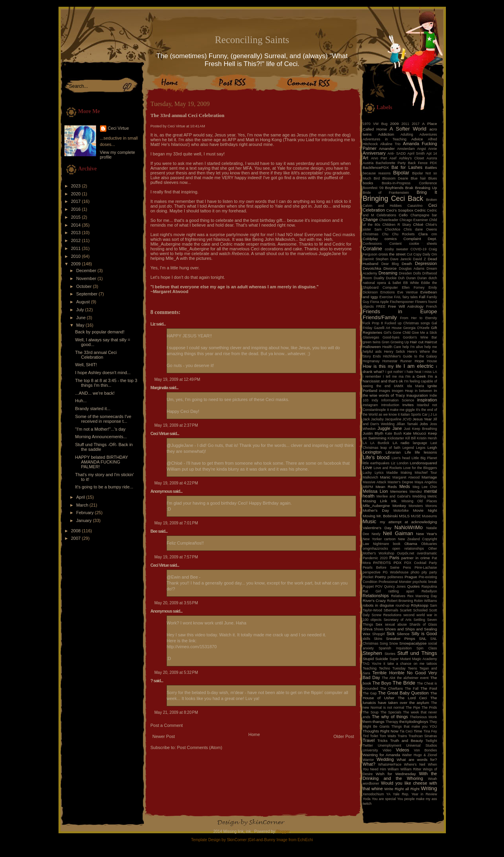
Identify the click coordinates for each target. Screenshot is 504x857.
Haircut (431, 342)
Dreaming (388, 273)
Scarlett (406, 610)
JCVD (407, 419)
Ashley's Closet (412, 158)
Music (370, 521)
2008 (77, 531)
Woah (433, 779)
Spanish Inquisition (395, 648)
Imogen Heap (402, 391)
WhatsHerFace (390, 764)
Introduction (390, 405)
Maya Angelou (426, 482)
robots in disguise (378, 605)
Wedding (385, 759)
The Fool (429, 688)
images (385, 391)
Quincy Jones (395, 586)
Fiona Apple (380, 302)
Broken (432, 200)
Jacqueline (393, 419)
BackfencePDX (376, 167)
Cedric (420, 210)
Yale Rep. (401, 794)
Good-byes (391, 337)
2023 (77, 186)
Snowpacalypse (413, 643)
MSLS (404, 516)
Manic (385, 477)
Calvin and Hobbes (382, 206)
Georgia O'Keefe (416, 328)
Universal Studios (421, 745)
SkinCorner (237, 840)
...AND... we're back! (95, 393)
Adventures (428, 134)
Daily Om (430, 254)
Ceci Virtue (119, 128)
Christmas (371, 234)
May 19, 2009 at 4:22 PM (176, 483)
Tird (366, 736)
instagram (371, 405)
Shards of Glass (423, 624)
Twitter (368, 745)
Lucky (367, 473)
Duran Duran (417, 278)
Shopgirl (378, 634)
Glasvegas (371, 337)
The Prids (429, 708)
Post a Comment (167, 725)
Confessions (372, 244)
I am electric (419, 366)
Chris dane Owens (420, 229)
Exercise (386, 297)
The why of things (390, 717)
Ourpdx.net (406, 553)
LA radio (401, 443)
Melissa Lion (376, 491)
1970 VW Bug (375, 124)
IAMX (398, 386)
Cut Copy (414, 254)
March (83, 505)
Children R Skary (396, 225)
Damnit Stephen (376, 259)
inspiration (427, 400)
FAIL (398, 297)
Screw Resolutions (386, 615)
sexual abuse (396, 624)
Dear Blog (390, 264)
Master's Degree (400, 482)
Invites (408, 405)
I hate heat (413, 372)
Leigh (432, 447)
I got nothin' (395, 372)
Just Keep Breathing (421, 429)
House (432, 361)
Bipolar (401, 173)
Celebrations (386, 215)
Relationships (376, 596)
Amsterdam (406, 149)
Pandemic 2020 (375, 558)
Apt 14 (432, 153)
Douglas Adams (412, 269)
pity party (429, 572)
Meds (405, 486)
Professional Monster (395, 582)
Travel (369, 740)
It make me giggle (401, 410)
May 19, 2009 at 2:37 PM (176, 425)
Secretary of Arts (397, 620)
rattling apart (401, 591)
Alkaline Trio (391, 144)
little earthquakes (376, 463)
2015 (77, 217)
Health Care (392, 347)
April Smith (416, 153)
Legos (421, 448)
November (87, 278)
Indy (375, 400)
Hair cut (417, 342)
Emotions (388, 292)
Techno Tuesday (392, 668)
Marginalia (159, 388)
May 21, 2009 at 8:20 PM (176, 712)
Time (418, 731)
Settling (419, 620)
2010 (77, 256)
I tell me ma (393, 376)
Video (387, 750)
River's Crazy (375, 601)
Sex (379, 624)
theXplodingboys (414, 722)
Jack (366, 419)
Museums (429, 516)
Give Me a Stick (425, 333)
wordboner (371, 783)
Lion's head (401, 458)
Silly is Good (424, 634)
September (88, 294)
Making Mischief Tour (419, 473)
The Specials (391, 712)
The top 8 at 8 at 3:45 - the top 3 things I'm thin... (106, 383)
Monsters (416, 506)
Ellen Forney (413, 288)
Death (407, 264)
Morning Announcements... (101, 437)
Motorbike (401, 511)
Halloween (372, 347)
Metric (432, 496)
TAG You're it (374, 664)
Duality (379, 278)
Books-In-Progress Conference (410, 183)
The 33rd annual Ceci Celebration (96, 355)
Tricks (382, 741)
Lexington (372, 452)
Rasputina (429, 586)
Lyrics (379, 473)
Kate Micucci (415, 433)
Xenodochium (374, 794)
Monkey (399, 506)
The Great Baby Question (403, 693)
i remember (372, 376)
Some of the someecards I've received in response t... (103, 419)
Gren (385, 342)
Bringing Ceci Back (393, 199)
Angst (422, 149)
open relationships (408, 549)
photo (415, 572)
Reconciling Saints (252, 40)
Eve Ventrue (408, 292)
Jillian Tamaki (407, 424)
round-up (403, 605)
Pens (407, 568)
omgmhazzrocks (376, 549)
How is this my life (382, 366)
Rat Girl (372, 591)
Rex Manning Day (422, 596)
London (403, 463)
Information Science (397, 400)
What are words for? (417, 760)
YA (388, 794)
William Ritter (411, 769)
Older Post (344, 736)
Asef (393, 158)
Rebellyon (429, 591)
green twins (372, 342)
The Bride (404, 683)
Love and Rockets (388, 468)
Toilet (374, 736)
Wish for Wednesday (396, 774)
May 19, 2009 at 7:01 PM (176, 523)
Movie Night (425, 510)
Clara (423, 234)
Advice (417, 139)
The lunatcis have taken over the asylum (400, 700)
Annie (433, 149)
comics (391, 239)
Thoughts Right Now (381, 731)
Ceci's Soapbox (400, 210)
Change (371, 219)
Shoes (379, 629)
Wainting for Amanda (382, 755)
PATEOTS (382, 563)
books (368, 183)
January (85, 520)
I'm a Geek (415, 376)
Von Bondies (425, 750)
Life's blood (376, 457)
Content (395, 244)
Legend (408, 448)
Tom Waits (388, 736)
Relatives (398, 596)
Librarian (393, 452)
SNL (423, 638)
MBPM (368, 487)
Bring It (427, 192)
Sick (391, 634)
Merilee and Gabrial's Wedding (401, 496)
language (420, 443)
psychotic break (425, 582)
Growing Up (400, 342)
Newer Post (164, 736)
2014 (77, 225)
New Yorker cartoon (379, 539)
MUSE (416, 516)
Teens (412, 668)
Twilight (431, 741)
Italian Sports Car (414, 414)
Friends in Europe (400, 311)
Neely (376, 534)
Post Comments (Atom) (200, 747)
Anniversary (374, 153)
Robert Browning (400, 601)
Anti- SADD (396, 153)
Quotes (413, 586)
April (81, 497)
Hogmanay (371, 361)
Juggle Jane (390, 428)
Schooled (420, 610)
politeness (395, 577)
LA (365, 443)
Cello (403, 215)
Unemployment (390, 745)
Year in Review (424, 794)
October (85, 286)
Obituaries (429, 544)
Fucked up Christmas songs (407, 323)
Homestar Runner (397, 361)
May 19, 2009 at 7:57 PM (176, 557)
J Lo (434, 414)
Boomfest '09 (373, 188)
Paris (394, 558)
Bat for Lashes (407, 167)
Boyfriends (394, 188)
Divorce (390, 268)
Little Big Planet (424, 458)
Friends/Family (380, 317)
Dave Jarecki (401, 259)
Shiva (368, 629)
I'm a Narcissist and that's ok (400, 379)
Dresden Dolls (410, 273)
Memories (399, 491)
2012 (77, 240)
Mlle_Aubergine (377, 506)
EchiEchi (305, 840)
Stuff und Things (417, 653)
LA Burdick (380, 443)
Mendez (416, 492)
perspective (372, 572)
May (81, 325)
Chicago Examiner (414, 220)
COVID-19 (418, 249)
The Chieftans (392, 689)
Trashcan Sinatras (423, 736)
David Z (419, 259)
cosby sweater (396, 249)
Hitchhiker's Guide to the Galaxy (410, 356)
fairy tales (410, 297)
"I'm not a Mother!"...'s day (100, 429)
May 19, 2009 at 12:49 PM (177, 379)
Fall (422, 297)
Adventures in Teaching (385, 139)
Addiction (386, 134)
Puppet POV (373, 586)
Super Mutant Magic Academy (413, 659)
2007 (77, 538)
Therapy (392, 722)
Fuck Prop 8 (373, 323)
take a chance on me (406, 664)
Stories (390, 654)
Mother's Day (376, 510)
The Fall (412, 689)
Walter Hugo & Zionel (420, 755)
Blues (432, 178)
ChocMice (393, 229)
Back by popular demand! (100, 332)
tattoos (432, 664)
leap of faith (390, 448)
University (371, 750)
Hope (419, 361)
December (87, 271)
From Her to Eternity (418, 318)
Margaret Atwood (406, 477)
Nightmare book (387, 544)
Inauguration (417, 395)
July (81, 310)
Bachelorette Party (391, 163)
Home (254, 734)
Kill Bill (410, 438)
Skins (378, 639)
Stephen (373, 653)
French (431, 306)
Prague (411, 577)
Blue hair (418, 178)
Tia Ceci (406, 731)
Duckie (391, 278)
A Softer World (408, 129)
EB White (411, 283)
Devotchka (372, 268)
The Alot (389, 678)
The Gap (370, 693)
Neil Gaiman (398, 533)
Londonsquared (424, 463)
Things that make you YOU (414, 726)
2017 (77, 201)
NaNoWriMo (409, 527)
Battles (431, 167)
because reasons (377, 173)
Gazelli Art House (388, 328)
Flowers (421, 302)
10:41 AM (197, 126)
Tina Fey (430, 731)
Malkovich (371, 477)
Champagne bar (424, 215)
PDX (397, 563)
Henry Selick (394, 352)
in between (423, 391)
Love (368, 467)
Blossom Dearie (395, 178)
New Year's (427, 534)
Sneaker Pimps (400, 638)
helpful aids (372, 352)
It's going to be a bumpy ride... (104, 487)
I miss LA (430, 372)
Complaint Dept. (420, 239)
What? (369, 764)
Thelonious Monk (424, 717)
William (393, 769)
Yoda (367, 799)
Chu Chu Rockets (398, 234)
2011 (77, 248)
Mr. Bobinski (387, 516)
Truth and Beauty (407, 741)
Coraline (373, 249)
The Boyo (382, 683)
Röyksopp (420, 605)
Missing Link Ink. (380, 501)
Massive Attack (375, 482)
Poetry (380, 577)
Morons (431, 506)
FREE (381, 306)
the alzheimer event (413, 678)
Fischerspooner (402, 302)
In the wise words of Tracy (400, 393)
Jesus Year (422, 419)
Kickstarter (396, 438)
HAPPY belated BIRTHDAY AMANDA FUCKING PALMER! (102, 462)
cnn (434, 234)
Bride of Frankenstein (386, 193)
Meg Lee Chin (425, 487)
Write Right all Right (402, 789)
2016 (77, 209)
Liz (153, 324)
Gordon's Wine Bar (420, 337)
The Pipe (413, 708)
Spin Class (427, 648)
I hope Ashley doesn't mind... (103, 373)
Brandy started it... (93, 409)
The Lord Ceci (412, 698)
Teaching (370, 668)
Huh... (81, 401)
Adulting (407, 134)
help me (431, 347)
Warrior (369, 760)
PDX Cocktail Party (421, 563)
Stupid (368, 659)
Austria (368, 163)
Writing (429, 788)
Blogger (283, 831)
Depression (426, 263)
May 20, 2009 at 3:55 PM (176, 603)
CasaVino (415, 206)
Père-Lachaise (426, 568)
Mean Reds (386, 487)
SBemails (391, 610)
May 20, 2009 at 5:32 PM (176, 673)
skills (367, 639)
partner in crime (416, 558)
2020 (77, 194)
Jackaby (377, 419)
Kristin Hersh (427, 438)
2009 (77, 264)
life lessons (426, 452)
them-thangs (374, 722)
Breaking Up (426, 188)
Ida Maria (416, 386)
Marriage (429, 477)
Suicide (381, 659)
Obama (411, 544)
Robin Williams (425, 601)
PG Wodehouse (395, 572)
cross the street (392, 254)
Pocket (368, 577)
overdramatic (427, 553)
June (82, 318)
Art (366, 158)
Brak (409, 188)
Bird (377, 178)
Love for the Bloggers (420, 468)
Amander (387, 149)
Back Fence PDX (423, 163)
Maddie (392, 473)
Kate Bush (393, 433)
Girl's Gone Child (397, 333)
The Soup (371, 712)
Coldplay (370, 239)
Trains (402, 736)
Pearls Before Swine (381, 568)
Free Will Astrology (406, 306)
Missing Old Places (419, 501)
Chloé (418, 224)
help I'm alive (413, 347)
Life (408, 452)
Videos (402, 750)
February (86, 513)
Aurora (432, 158)
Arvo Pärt (379, 158)
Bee (154, 531)
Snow (394, 643)
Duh (401, 278)
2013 (77, 233)
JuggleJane (330, 254)
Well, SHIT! (86, 365)
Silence (403, 634)
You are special (384, 799)
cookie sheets (423, 244)
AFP (188, 135)
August (84, 302)
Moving (369, 516)
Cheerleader (389, 220)
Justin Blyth (373, 433)
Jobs (424, 424)
